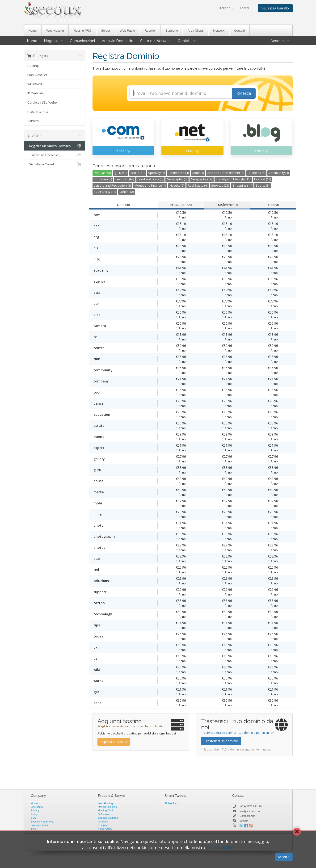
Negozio (53, 41)
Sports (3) (263, 186)
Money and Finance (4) (150, 186)
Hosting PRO (82, 31)
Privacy (35, 810)
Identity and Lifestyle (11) (233, 179)
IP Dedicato (36, 93)
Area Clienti (196, 31)
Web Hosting (55, 31)
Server (105, 31)
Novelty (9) (177, 186)
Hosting (33, 66)
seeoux (244, 821)
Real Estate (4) (198, 186)
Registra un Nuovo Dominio (55, 146)
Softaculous (105, 814)
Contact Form (247, 816)
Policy (34, 814)
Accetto (284, 857)
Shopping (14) (242, 186)
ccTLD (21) (138, 173)
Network (219, 31)
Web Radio (127, 31)
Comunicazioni (82, 41)
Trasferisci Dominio (55, 155)
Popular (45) (102, 173)
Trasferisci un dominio (221, 741)
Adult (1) (198, 173)
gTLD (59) (121, 173)
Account (280, 41)
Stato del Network (155, 41)
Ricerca (244, 93)
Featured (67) (125, 179)
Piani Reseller (37, 75)
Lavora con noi (39, 825)
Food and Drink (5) (150, 179)
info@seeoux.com (250, 811)
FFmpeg (103, 825)
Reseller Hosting (107, 807)
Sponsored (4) (179, 173)
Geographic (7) (177, 179)
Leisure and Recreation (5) (112, 186)
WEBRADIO (36, 84)
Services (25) (220, 186)
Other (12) (127, 192)
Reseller (150, 31)
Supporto (172, 31)
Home (33, 31)
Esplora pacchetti (114, 742)
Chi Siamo (37, 807)
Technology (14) (105, 192)
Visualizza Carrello (275, 8)
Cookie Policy (220, 847)
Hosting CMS (106, 810)
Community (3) (279, 173)
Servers (33, 121)
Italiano (227, 8)
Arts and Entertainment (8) (226, 173)
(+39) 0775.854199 (251, 806)
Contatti (239, 31)
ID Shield (103, 822)
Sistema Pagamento (43, 822)
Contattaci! (187, 41)
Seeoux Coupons (108, 818)
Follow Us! (171, 803)
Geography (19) (202, 179)
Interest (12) (263, 179)
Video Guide (105, 829)
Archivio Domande (118, 41)
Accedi (244, 8)
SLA (33, 818)
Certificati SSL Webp (42, 102)
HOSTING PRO (38, 112)
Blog (34, 829)
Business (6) (256, 173)
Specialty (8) (156, 173)
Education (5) (103, 179)
